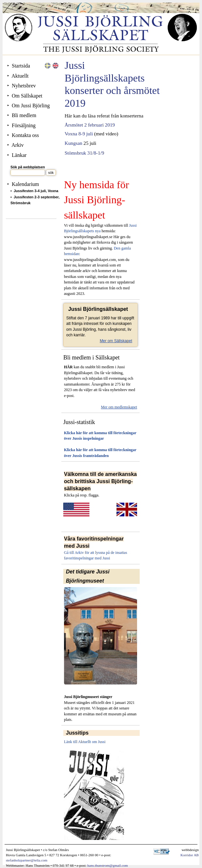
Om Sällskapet (27, 96)
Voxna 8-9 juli (79, 134)
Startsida (21, 66)
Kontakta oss (25, 135)
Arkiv (17, 145)
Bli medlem (24, 115)
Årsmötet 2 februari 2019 (90, 125)
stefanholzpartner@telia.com (27, 860)
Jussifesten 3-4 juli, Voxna (36, 191)
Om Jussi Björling (31, 106)
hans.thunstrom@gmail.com (108, 865)
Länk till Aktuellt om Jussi (85, 742)
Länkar (19, 155)
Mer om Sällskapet (116, 341)
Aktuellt (20, 76)
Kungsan (73, 143)
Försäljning (24, 125)
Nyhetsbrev (24, 86)
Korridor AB (190, 855)
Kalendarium (25, 184)
